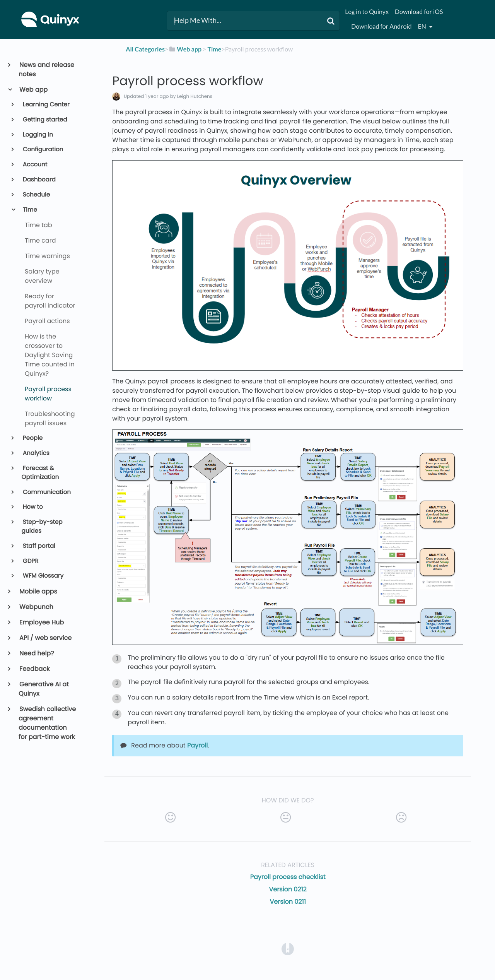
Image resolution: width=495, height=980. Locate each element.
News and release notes (46, 69)
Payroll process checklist (288, 877)
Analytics (36, 453)
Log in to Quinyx (367, 12)
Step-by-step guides (42, 527)
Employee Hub (41, 622)
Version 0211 (288, 902)
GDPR (30, 561)
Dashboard (39, 180)
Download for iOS (419, 12)
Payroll (197, 745)
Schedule (36, 195)
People (32, 438)
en (422, 27)
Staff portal (38, 546)
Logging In (37, 135)
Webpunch (36, 607)
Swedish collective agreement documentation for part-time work (47, 723)
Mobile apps (38, 591)
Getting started (44, 120)
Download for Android (381, 27)
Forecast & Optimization (40, 473)
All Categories (145, 49)
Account (35, 165)
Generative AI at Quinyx (44, 689)
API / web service (45, 638)
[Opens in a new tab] (288, 948)
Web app (33, 90)
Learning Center (46, 105)
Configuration (43, 150)
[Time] (214, 49)
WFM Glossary (43, 576)
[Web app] (185, 49)
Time (29, 210)
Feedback (34, 669)
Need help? (36, 653)
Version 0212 (288, 889)
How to (32, 507)
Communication (46, 492)
